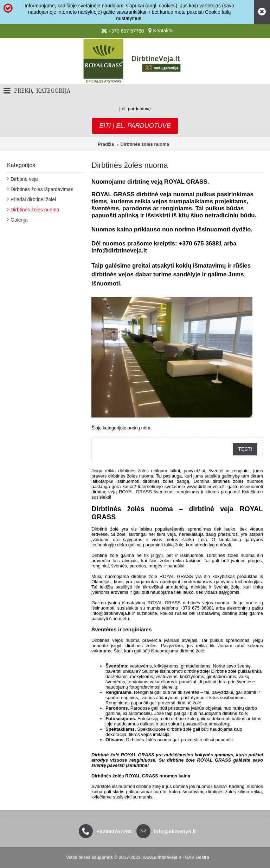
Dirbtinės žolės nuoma (145, 144)
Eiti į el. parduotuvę (135, 126)
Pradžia (106, 144)
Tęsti (245, 449)
